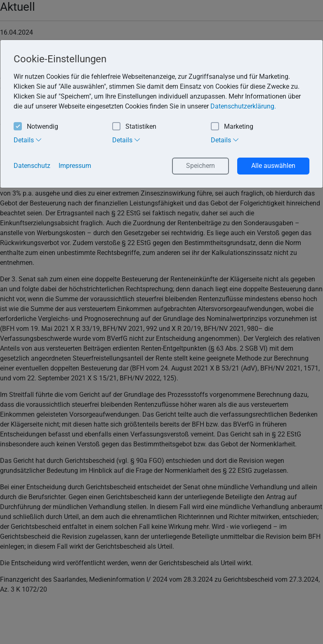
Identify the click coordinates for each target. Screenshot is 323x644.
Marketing (232, 127)
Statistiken (134, 127)
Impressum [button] (75, 166)
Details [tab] (28, 140)
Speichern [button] (200, 166)
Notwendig (36, 127)
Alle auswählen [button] (273, 166)
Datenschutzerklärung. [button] (243, 106)
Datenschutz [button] (32, 166)
